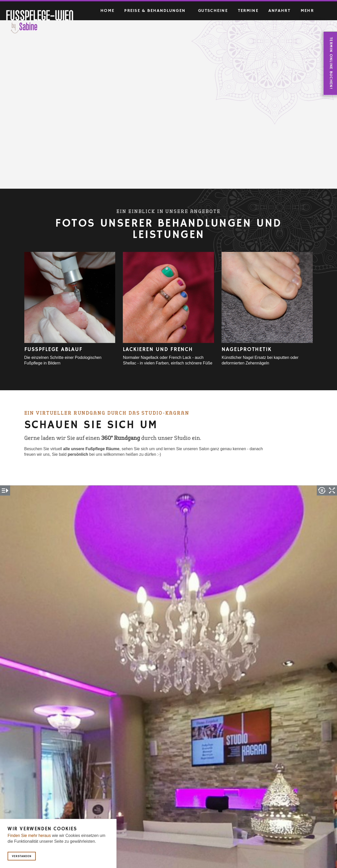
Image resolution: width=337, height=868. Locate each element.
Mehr (307, 11)
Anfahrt (279, 11)
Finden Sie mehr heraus (29, 836)
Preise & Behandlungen (155, 11)
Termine (248, 11)
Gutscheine (213, 11)
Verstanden (22, 856)
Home (107, 11)
